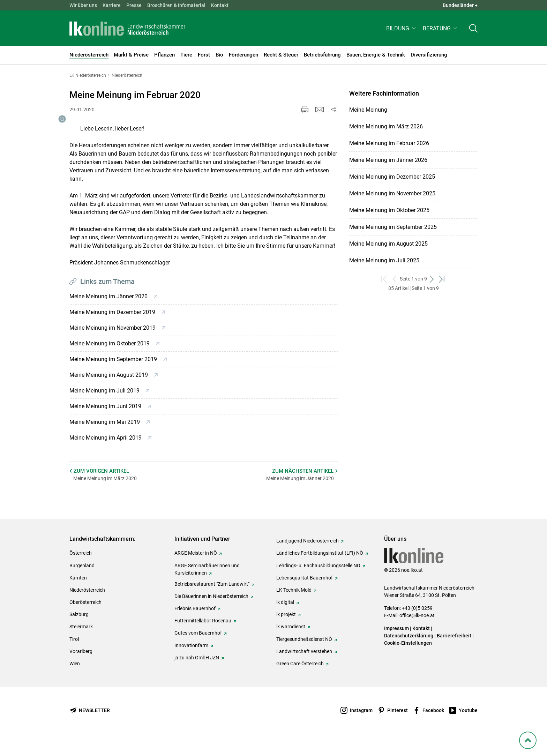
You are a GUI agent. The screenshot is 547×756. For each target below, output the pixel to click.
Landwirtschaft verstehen (304, 668)
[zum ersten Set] (385, 279)
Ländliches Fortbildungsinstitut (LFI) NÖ (320, 570)
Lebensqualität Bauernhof (305, 594)
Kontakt (220, 5)
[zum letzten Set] (442, 279)
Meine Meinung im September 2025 (393, 227)
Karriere (112, 5)
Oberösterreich (85, 619)
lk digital (285, 619)
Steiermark (81, 643)
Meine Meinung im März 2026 (386, 126)
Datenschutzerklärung (409, 652)
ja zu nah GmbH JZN (197, 674)
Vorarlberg (81, 668)
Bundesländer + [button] (460, 5)
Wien (75, 680)
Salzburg (79, 631)
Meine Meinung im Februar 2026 (389, 143)
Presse (134, 5)
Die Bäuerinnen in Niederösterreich (211, 613)
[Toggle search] (473, 30)
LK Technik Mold (294, 607)
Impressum (396, 645)
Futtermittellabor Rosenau (203, 637)
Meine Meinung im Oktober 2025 (389, 210)
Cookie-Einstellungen (408, 660)
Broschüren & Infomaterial (176, 5)
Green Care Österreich (300, 680)
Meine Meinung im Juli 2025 (384, 260)
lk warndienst (291, 643)
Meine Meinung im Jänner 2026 (388, 160)
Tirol (74, 656)
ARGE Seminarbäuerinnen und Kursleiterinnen (207, 586)
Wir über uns (83, 5)
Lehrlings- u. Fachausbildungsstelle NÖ (318, 582)
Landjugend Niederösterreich (308, 557)
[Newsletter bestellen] (90, 727)
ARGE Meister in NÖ (196, 570)
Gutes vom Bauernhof (198, 650)
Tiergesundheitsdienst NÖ (304, 656)
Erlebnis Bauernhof (195, 625)
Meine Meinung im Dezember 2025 (392, 177)
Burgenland (82, 582)
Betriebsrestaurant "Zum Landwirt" (212, 601)
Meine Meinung (368, 110)
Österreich (81, 570)
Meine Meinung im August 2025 (388, 244)
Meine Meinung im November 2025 (392, 193)
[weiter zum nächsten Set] (432, 279)
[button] (402, 30)
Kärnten (78, 594)
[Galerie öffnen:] (102, 170)
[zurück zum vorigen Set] (395, 279)
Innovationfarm (191, 662)
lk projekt (286, 631)
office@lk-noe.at (417, 632)
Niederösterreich (87, 607)
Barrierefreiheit (454, 652)
